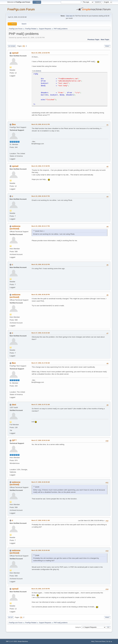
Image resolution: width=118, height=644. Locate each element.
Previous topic (93, 40)
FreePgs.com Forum (21, 9)
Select (39, 71)
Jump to (78, 627)
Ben (14, 124)
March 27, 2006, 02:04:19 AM (41, 440)
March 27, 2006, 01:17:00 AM (41, 363)
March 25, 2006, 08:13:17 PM (41, 226)
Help (93, 641)
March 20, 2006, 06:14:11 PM (41, 124)
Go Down (12, 46)
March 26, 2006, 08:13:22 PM (41, 264)
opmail (15, 53)
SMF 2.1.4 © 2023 (11, 641)
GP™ (14, 440)
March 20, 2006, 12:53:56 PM (41, 53)
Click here (69, 16)
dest (14, 405)
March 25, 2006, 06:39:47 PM (41, 196)
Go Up (10, 617)
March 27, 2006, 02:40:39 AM (41, 482)
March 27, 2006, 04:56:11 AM (41, 520)
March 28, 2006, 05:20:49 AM (41, 550)
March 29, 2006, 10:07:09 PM (41, 589)
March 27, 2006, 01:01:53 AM (41, 333)
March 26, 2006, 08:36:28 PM (41, 295)
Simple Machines (23, 641)
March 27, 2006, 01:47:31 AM (41, 405)
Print (107, 46)
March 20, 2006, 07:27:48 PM (41, 166)
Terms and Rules (100, 641)
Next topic (105, 40)
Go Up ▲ (109, 641)
